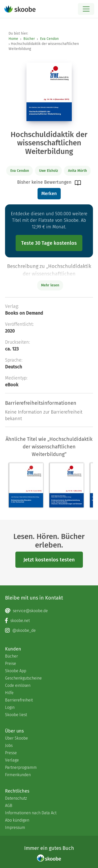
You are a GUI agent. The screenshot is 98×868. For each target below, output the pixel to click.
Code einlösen (18, 685)
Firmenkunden (18, 775)
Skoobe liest (16, 715)
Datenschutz (16, 798)
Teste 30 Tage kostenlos (49, 243)
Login (10, 707)
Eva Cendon (49, 39)
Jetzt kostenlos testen (49, 560)
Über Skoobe (17, 738)
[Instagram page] (49, 631)
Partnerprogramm (21, 767)
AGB (9, 806)
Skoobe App (16, 671)
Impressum (15, 828)
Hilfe (9, 693)
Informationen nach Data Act (31, 813)
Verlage (12, 760)
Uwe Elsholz (48, 171)
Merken (49, 194)
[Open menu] (86, 9)
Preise (11, 663)
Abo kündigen (17, 820)
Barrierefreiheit (19, 700)
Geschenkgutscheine (23, 678)
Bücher (29, 39)
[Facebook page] (49, 621)
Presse (11, 753)
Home (13, 39)
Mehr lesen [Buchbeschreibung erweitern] (50, 285)
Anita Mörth (77, 171)
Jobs (9, 745)
